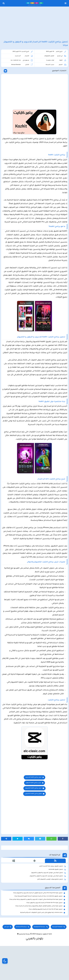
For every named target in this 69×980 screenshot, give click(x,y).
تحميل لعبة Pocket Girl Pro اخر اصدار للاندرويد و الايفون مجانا (46, 933)
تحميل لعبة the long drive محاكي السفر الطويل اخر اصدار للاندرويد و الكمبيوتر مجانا (39, 924)
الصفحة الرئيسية (57, 957)
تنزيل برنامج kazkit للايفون (33, 813)
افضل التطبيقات (49, 57)
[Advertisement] (34, 24)
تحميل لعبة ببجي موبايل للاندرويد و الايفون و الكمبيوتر (48, 903)
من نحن (6, 957)
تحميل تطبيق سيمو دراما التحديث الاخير (53, 897)
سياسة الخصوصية (40, 957)
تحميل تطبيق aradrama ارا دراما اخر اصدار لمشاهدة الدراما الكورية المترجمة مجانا (40, 927)
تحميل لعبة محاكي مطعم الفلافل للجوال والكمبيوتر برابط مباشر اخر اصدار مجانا (40, 937)
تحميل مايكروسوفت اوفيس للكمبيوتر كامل (51, 910)
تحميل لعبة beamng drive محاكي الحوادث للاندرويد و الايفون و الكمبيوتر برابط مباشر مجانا (37, 930)
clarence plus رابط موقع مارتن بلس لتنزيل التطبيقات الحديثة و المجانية (43, 943)
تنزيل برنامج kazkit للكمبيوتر (33, 819)
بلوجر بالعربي (35, 969)
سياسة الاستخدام (21, 957)
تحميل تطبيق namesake (57, 900)
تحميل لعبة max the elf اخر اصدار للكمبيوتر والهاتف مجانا (47, 940)
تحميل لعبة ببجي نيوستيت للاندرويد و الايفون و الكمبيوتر (48, 907)
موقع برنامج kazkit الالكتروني (33, 824)
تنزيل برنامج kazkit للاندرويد (33, 808)
